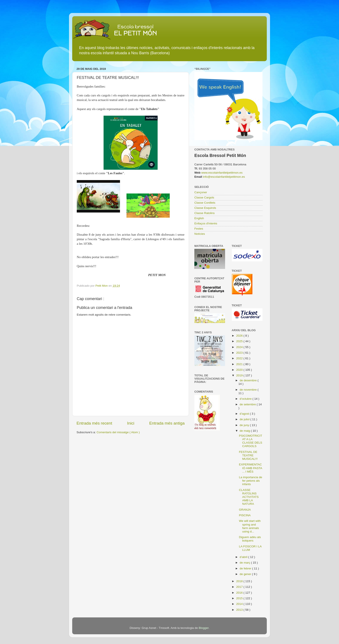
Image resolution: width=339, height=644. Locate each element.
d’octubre (246, 399)
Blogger (204, 628)
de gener (246, 574)
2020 (240, 370)
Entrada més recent (94, 423)
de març (245, 563)
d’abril (244, 557)
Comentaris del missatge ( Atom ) (118, 432)
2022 (240, 358)
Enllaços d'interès (206, 223)
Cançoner (201, 192)
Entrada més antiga (167, 423)
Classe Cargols (204, 197)
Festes (199, 229)
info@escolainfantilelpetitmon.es (224, 177)
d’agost (245, 414)
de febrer (246, 568)
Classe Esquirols (205, 208)
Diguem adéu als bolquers (250, 539)
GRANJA (245, 510)
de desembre (249, 380)
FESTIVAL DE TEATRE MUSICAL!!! (248, 455)
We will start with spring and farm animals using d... (250, 526)
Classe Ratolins (205, 213)
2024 (240, 347)
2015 (240, 598)
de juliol (245, 419)
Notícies (200, 234)
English (199, 218)
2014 (240, 604)
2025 (240, 341)
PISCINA (245, 515)
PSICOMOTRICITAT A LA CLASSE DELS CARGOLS (250, 441)
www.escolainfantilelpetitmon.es (222, 173)
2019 (240, 375)
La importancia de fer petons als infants (250, 481)
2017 (240, 587)
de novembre (249, 390)
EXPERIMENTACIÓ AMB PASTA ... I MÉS (250, 468)
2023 (240, 353)
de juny (245, 425)
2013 (240, 610)
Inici (131, 423)
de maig (245, 431)
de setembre (248, 404)
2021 (240, 364)
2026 (240, 336)
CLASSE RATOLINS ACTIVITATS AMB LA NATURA (249, 497)
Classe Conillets (205, 203)
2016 (240, 593)
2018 (240, 581)
